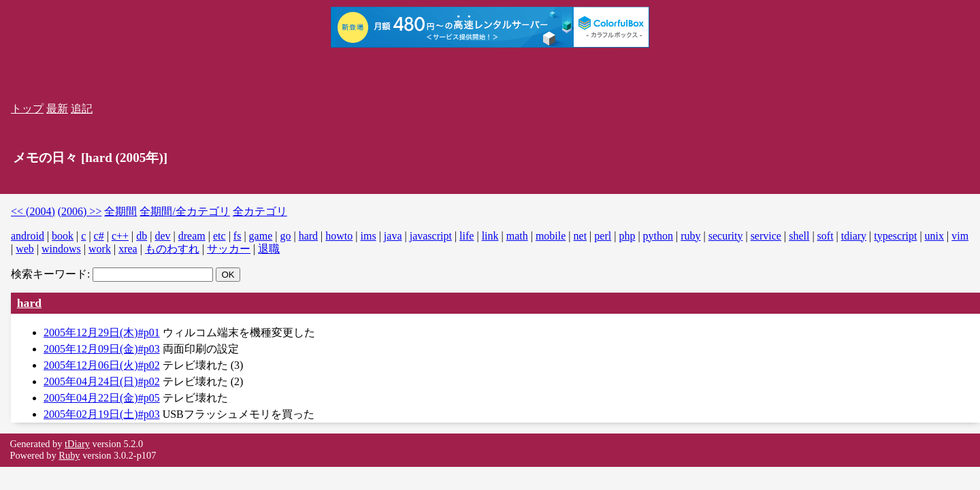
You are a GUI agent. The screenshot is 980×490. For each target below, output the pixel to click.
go (285, 236)
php (627, 236)
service (766, 236)
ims (369, 236)
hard (308, 236)
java (393, 236)
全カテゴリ (260, 211)
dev (162, 236)
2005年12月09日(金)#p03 (102, 349)
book (63, 236)
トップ (27, 109)
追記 (82, 109)
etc (219, 236)
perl (603, 236)
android (28, 236)
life (467, 236)
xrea (128, 249)
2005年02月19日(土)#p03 (102, 414)
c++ (120, 236)
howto (339, 236)
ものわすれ (172, 249)
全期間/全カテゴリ (184, 211)
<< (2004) (33, 211)
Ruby (69, 455)
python (658, 236)
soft (826, 236)
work (100, 249)
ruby (690, 236)
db (142, 236)
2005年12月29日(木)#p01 (102, 332)
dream (192, 236)
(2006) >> (80, 211)
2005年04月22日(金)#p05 (102, 398)
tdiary (854, 236)
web (25, 249)
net (581, 236)
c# (99, 236)
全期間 (120, 211)
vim (960, 236)
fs (238, 236)
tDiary (77, 444)
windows (61, 249)
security (726, 236)
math (517, 236)
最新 (57, 109)
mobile (551, 236)
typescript (895, 236)
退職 (269, 249)
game (261, 236)
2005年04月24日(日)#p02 (102, 381)
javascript (431, 236)
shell (799, 236)
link (490, 236)
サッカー (229, 249)
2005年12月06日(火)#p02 (102, 365)
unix (934, 236)
